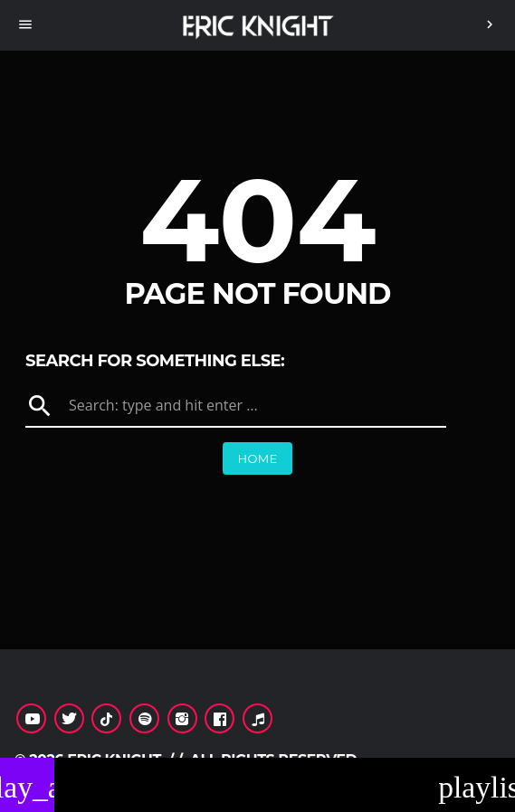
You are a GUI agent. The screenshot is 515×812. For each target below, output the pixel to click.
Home (257, 458)
